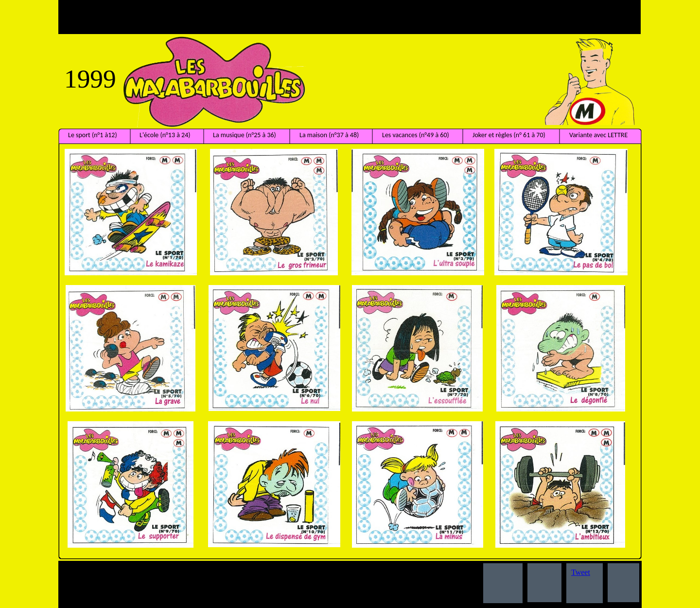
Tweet (581, 572)
